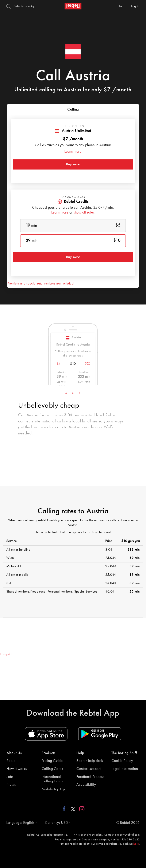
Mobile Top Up (53, 789)
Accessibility (86, 785)
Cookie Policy (122, 761)
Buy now (73, 164)
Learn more (73, 152)
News (11, 785)
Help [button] (80, 753)
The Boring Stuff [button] (124, 753)
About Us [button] (14, 753)
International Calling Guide (53, 779)
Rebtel (11, 761)
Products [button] (49, 753)
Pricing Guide (52, 761)
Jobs (10, 777)
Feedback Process (90, 777)
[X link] (73, 809)
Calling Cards (52, 769)
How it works (17, 769)
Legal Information (125, 769)
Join (122, 7)
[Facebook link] (65, 809)
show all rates (84, 212)
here (136, 844)
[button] (21, 823)
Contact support (89, 769)
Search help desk (90, 761)
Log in (135, 7)
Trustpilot (6, 654)
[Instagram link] (81, 809)
